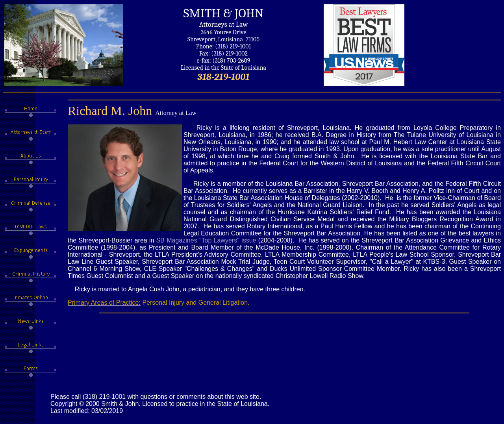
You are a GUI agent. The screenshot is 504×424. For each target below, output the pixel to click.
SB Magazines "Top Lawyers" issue (206, 240)
